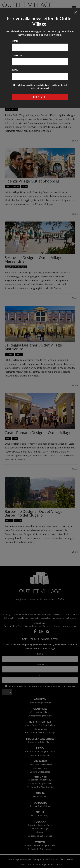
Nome (15, 41)
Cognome (17, 55)
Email (15, 70)
